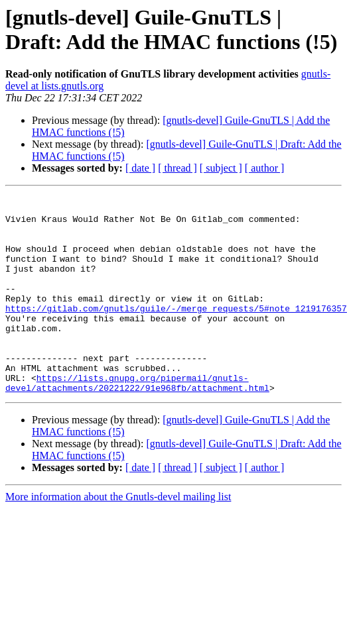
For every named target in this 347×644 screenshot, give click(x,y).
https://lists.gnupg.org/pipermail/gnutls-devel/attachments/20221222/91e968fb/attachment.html (137, 421)
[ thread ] (177, 168)
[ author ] (265, 168)
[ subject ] (221, 168)
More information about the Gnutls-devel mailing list (118, 536)
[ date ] (140, 168)
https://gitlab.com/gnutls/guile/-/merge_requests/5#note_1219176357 (176, 332)
